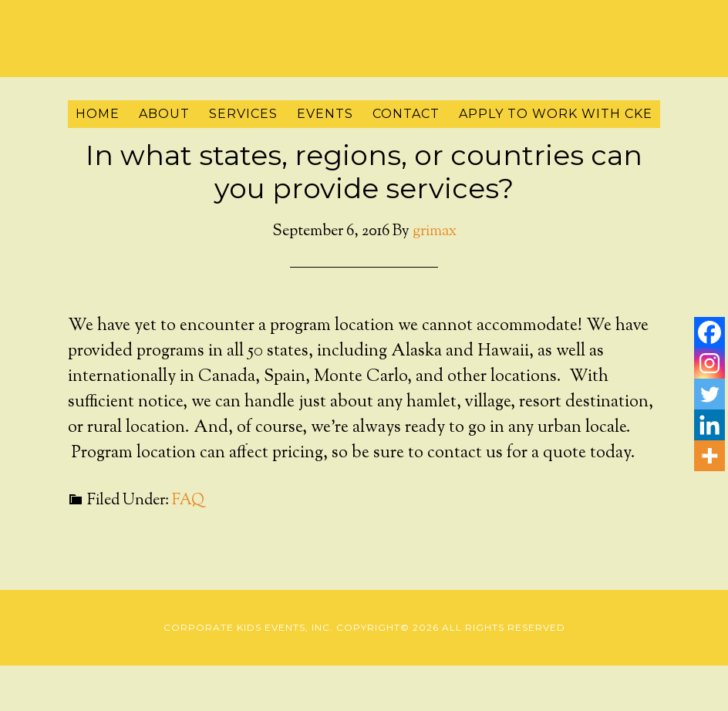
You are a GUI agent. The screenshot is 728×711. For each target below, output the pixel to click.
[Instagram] (709, 363)
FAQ (188, 501)
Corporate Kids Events (364, 35)
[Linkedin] (709, 425)
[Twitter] (709, 394)
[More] (709, 456)
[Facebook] (709, 332)
